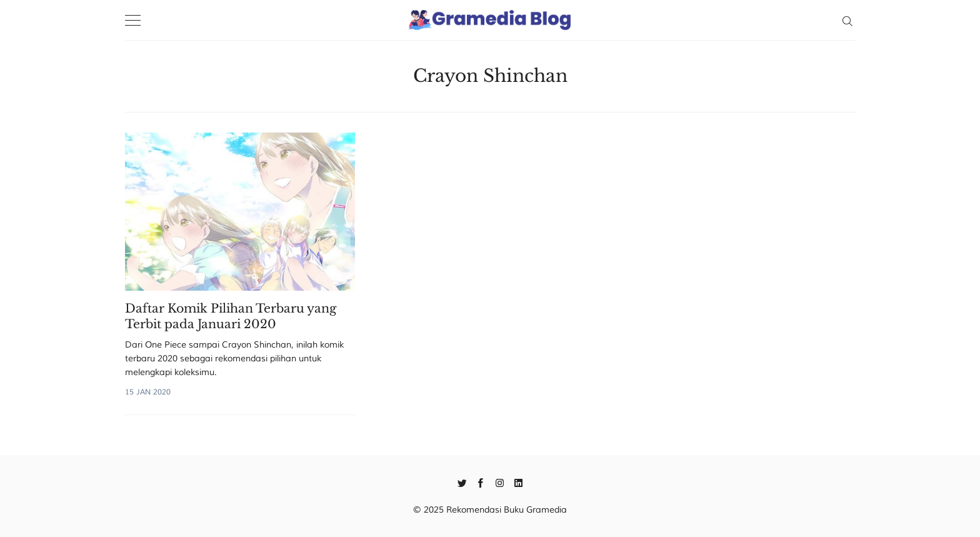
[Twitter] (462, 482)
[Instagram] (500, 482)
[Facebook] (481, 482)
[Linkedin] (518, 482)
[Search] (847, 20)
